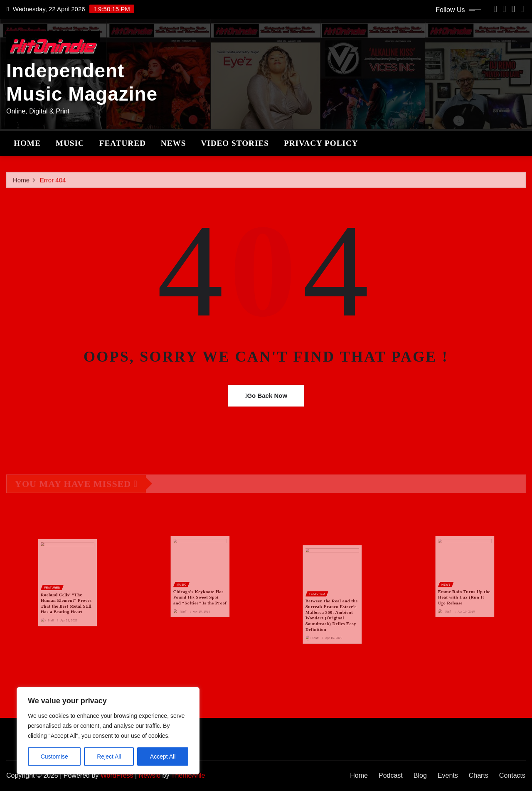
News (174, 143)
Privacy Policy (321, 143)
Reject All (109, 757)
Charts (479, 775)
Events (448, 775)
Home (27, 143)
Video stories (235, 143)
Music (70, 143)
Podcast (391, 775)
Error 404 (53, 186)
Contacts (512, 775)
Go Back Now (266, 395)
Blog (420, 775)
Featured (123, 143)
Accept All (163, 757)
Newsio (150, 775)
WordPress (117, 775)
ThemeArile (188, 775)
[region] (108, 731)
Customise (54, 757)
